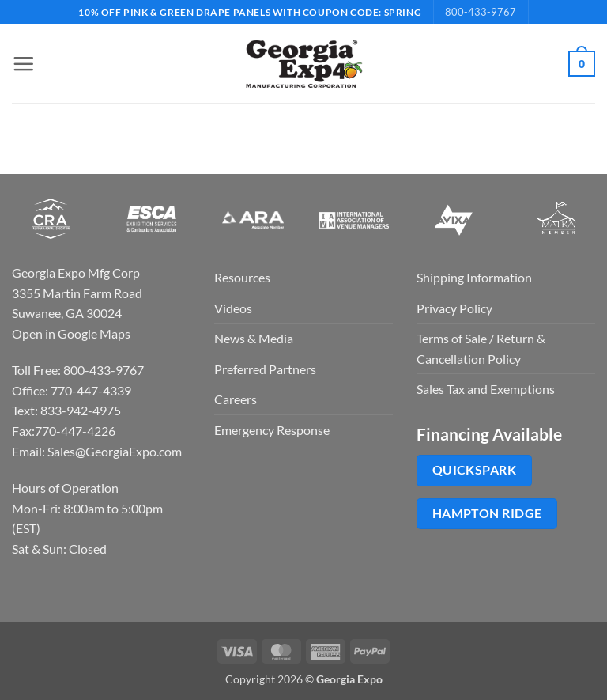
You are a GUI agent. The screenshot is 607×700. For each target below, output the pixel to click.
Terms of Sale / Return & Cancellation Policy (481, 348)
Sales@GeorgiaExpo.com (115, 451)
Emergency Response (272, 430)
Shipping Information (474, 277)
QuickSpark (475, 470)
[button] (21, 64)
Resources (242, 277)
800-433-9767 (481, 12)
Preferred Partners (265, 369)
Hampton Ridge (487, 513)
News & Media (254, 338)
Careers (236, 399)
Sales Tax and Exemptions (486, 389)
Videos (233, 308)
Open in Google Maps (71, 333)
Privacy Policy (454, 308)
